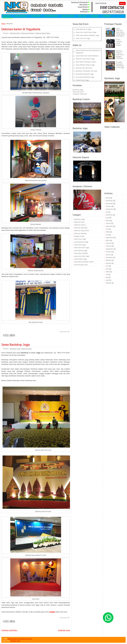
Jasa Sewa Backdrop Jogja (85, 77)
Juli (107, 212)
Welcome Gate (68, 16)
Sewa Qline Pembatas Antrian (86, 62)
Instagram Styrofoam (80, 94)
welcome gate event (81, 265)
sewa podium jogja (80, 259)
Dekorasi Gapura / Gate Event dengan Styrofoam (120, 55)
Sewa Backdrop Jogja (15, 345)
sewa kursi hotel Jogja (82, 256)
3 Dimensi (106, 16)
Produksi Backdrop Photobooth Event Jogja (120, 65)
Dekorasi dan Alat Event (84, 68)
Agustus (109, 263)
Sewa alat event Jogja (82, 248)
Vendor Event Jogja (82, 80)
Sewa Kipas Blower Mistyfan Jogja (87, 35)
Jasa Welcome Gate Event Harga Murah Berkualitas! (121, 32)
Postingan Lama (64, 630)
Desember (109, 201)
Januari (108, 223)
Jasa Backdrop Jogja (81, 242)
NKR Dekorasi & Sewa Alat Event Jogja (20, 639)
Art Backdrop (51, 16)
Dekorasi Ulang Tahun (43, 33)
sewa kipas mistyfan (81, 253)
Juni (107, 229)
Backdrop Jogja (15, 349)
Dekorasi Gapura (80, 225)
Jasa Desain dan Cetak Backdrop (87, 56)
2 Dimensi (94, 16)
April (107, 218)
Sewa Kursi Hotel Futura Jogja (86, 32)
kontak (52, 612)
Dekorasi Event (15, 33)
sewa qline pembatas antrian (84, 262)
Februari (109, 243)
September (110, 209)
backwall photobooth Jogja (85, 74)
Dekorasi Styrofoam (28, 33)
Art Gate (82, 16)
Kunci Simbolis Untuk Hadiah (119, 42)
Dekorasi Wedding (80, 234)
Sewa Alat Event (78, 92)
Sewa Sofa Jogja (80, 245)
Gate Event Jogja (80, 239)
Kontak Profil (21, 16)
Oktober (109, 206)
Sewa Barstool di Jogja (83, 29)
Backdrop (36, 16)
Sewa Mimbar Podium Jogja (85, 65)
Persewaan (8, 18)
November (109, 204)
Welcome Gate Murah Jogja (85, 59)
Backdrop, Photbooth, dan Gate (86, 71)
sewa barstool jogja (81, 251)
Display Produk (79, 236)
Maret (108, 198)
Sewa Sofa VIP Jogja (83, 38)
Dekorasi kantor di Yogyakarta (21, 29)
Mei (107, 277)
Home (3, 24)
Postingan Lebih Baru (9, 630)
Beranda (7, 16)
